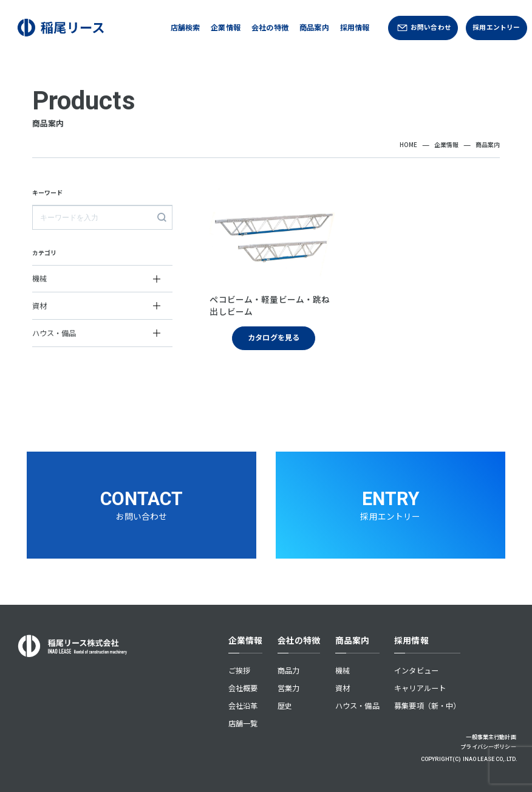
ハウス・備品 (357, 706)
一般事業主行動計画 (491, 737)
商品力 (288, 670)
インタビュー (416, 670)
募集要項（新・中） (427, 706)
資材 (343, 688)
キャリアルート (420, 688)
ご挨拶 (239, 670)
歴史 (285, 706)
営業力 (288, 688)
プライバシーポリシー (488, 746)
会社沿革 (243, 706)
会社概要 (243, 688)
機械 (343, 670)
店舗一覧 (243, 723)
